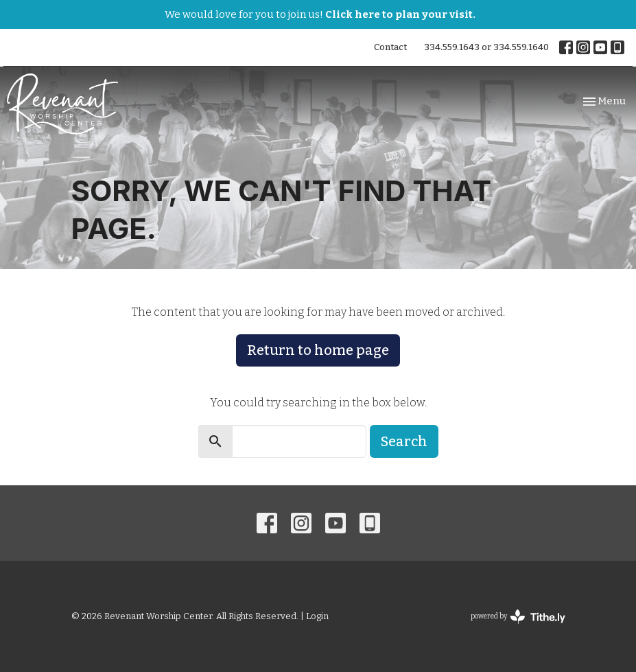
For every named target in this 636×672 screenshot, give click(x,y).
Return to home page (318, 350)
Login (317, 616)
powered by (518, 617)
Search (404, 441)
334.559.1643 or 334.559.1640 (486, 47)
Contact (390, 47)
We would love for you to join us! (320, 14)
